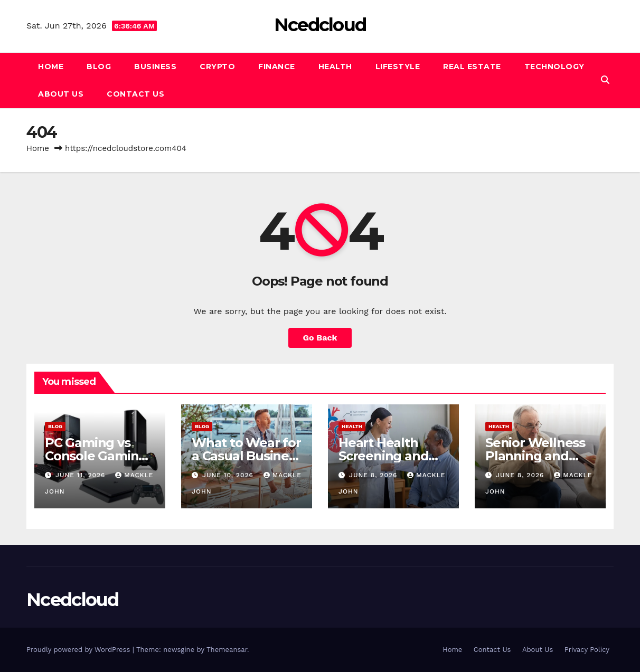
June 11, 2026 (82, 475)
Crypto (217, 67)
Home (51, 67)
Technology (554, 67)
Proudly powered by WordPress (79, 650)
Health (335, 67)
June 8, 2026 (374, 475)
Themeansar (227, 650)
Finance (277, 67)
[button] (605, 80)
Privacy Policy (587, 650)
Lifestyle (398, 67)
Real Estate (472, 67)
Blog (99, 67)
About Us (61, 94)
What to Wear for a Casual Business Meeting (247, 456)
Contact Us (135, 94)
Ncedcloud (320, 25)
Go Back (320, 338)
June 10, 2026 (229, 475)
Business (155, 67)
